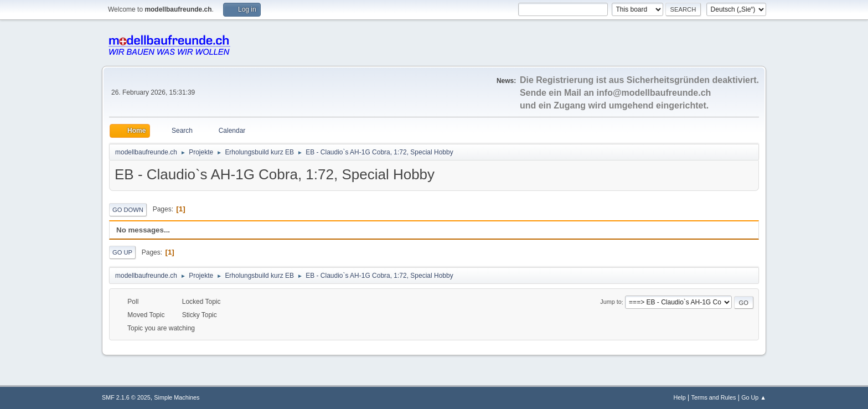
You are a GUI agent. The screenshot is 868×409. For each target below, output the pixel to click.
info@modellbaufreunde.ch (654, 93)
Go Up (122, 252)
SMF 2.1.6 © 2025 (126, 397)
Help (680, 397)
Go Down (128, 210)
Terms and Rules (714, 397)
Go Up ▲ (754, 397)
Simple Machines (177, 397)
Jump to (611, 302)
